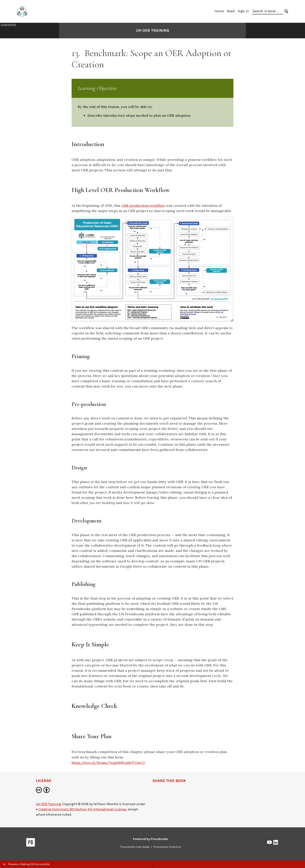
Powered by (151, 839)
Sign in (243, 11)
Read (231, 11)
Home (219, 11)
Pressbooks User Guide (135, 847)
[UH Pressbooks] (22, 11)
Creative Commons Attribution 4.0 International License (82, 809)
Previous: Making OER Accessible (26, 864)
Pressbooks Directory (167, 847)
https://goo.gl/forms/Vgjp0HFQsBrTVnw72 (108, 763)
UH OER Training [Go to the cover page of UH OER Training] (153, 30)
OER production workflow (143, 206)
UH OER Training (48, 804)
